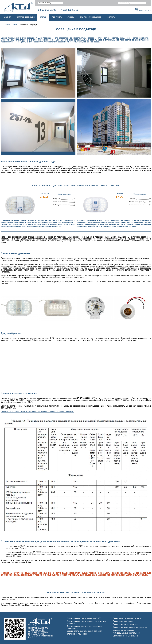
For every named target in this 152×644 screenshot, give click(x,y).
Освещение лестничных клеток (127, 618)
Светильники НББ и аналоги (126, 636)
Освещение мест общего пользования (130, 627)
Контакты (111, 17)
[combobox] (51, 3)
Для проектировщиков (90, 17)
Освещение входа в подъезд (126, 624)
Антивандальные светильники (126, 633)
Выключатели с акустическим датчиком (85, 631)
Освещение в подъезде (123, 630)
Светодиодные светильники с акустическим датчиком (87, 622)
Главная (8, 17)
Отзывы (71, 17)
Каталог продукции (26, 17)
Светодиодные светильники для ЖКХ (84, 618)
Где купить (57, 17)
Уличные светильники (77, 634)
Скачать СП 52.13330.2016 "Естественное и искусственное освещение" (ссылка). (37, 412)
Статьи (43, 17)
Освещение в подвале (123, 621)
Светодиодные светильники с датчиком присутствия (85, 627)
